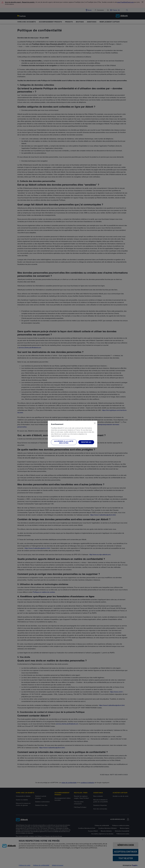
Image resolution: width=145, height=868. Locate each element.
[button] (64, 442)
